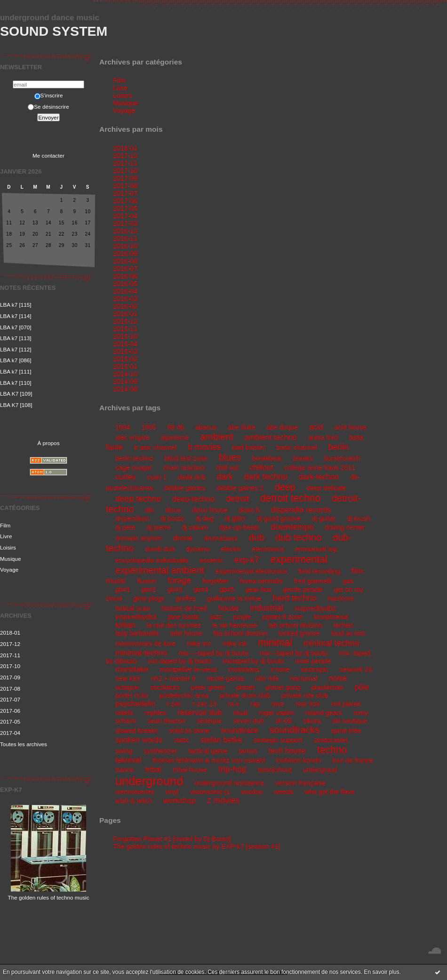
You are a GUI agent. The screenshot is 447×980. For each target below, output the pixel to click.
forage (179, 581)
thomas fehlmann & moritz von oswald (208, 760)
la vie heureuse (235, 625)
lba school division (241, 633)
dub (256, 537)
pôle (362, 687)
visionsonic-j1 (210, 792)
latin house (186, 633)
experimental (299, 559)
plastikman (327, 687)
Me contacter (48, 155)
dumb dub (160, 549)
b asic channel (155, 447)
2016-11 (125, 239)
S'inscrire (49, 95)
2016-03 (125, 299)
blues (230, 457)
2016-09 (125, 254)
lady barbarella (137, 633)
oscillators (165, 687)
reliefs (124, 713)
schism (126, 721)
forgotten (216, 581)
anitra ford (323, 438)
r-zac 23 (204, 704)
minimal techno (331, 643)
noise (338, 678)
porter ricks (132, 695)
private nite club (305, 695)
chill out (227, 468)
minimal (275, 642)
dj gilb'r (235, 518)
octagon (127, 687)
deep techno (138, 499)
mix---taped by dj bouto (294, 653)
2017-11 (10, 655)
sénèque (209, 721)
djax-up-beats (239, 527)
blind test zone (186, 458)
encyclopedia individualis (152, 560)
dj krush (358, 518)
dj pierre (158, 527)
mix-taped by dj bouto (180, 661)
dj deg (204, 518)
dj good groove (279, 518)
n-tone (280, 669)
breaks (303, 458)
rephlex (155, 713)
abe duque (282, 427)
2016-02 (125, 306)
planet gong (283, 687)
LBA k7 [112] (16, 349)
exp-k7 (247, 560)
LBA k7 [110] (16, 383)
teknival (128, 760)
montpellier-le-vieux (188, 669)
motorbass (244, 669)
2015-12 (125, 321)
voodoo (252, 792)
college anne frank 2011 (320, 468)
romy (361, 713)
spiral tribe (346, 731)
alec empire (132, 438)
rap (255, 704)
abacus (206, 427)
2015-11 (125, 329)
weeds (283, 792)
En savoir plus (381, 972)
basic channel (296, 447)
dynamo (198, 549)
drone (183, 538)
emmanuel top (316, 549)
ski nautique (349, 721)
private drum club (245, 695)
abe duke (241, 427)
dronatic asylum (139, 538)
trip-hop (232, 769)
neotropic (314, 669)
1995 (148, 427)
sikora (312, 721)
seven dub (249, 721)
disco (173, 510)
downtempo (292, 527)
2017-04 (10, 733)
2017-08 (10, 689)
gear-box (259, 590)
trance (124, 770)
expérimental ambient (160, 570)
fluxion (147, 581)
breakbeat (267, 458)
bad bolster (249, 447)
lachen (343, 625)
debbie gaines (185, 488)
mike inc (199, 644)
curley (125, 477)
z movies (223, 800)
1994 (123, 427)
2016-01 (125, 314)
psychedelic (135, 703)
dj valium (195, 527)
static (181, 740)
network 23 (355, 669)
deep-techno (193, 499)
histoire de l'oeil (184, 608)
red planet (346, 704)
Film (5, 525)
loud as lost (348, 633)
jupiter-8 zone (282, 617)
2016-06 (125, 276)
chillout (261, 467)
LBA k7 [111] (16, 371)
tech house (287, 750)
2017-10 (10, 666)
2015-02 (125, 359)
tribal (153, 769)
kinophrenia (331, 617)
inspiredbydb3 (136, 617)
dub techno (298, 537)
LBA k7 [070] (16, 327)
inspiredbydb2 (315, 608)
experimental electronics (251, 571)
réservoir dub (200, 712)
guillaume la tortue (234, 598)
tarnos (248, 751)
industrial (267, 608)
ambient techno (271, 437)
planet (245, 687)
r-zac (174, 704)
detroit (237, 499)
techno (332, 750)
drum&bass (220, 538)
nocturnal (303, 678)
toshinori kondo (298, 760)
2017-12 (10, 644)
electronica (268, 549)
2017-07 (10, 699)
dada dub (192, 477)
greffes (186, 598)
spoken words (139, 740)
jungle (242, 617)
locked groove (299, 633)
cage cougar (134, 468)
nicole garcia (225, 678)
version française (300, 783)
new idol (128, 678)
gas (348, 581)
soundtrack (239, 730)
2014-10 (125, 374)
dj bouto (172, 518)
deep (285, 487)
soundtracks (295, 730)
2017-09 (10, 677)
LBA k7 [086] (16, 360)
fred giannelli (312, 581)
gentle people (303, 590)
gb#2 (148, 590)
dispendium (132, 518)
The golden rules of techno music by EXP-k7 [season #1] (196, 846)
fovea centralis (261, 581)
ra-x (233, 704)
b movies (204, 447)
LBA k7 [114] (16, 316)
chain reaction (184, 468)
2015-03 (125, 351)
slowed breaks (136, 731)
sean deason (166, 721)
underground (149, 781)
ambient (216, 437)
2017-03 (125, 223)
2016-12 (125, 231)
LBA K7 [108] (16, 405)
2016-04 (125, 291)
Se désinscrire (48, 107)
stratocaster (331, 740)
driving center (345, 527)
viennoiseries (135, 792)
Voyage (9, 570)
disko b (249, 510)
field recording (319, 571)
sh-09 (283, 721)
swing (124, 751)
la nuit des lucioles (173, 625)
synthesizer (160, 751)
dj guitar (324, 518)
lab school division (295, 625)
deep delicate (327, 488)
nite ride (267, 678)
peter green (208, 687)
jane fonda (184, 617)
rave (277, 704)
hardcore (341, 598)
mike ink (234, 644)
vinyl (172, 792)
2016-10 (125, 246)
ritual (240, 713)
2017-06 (10, 711)
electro (231, 549)
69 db (176, 427)
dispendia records (301, 510)
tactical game (208, 751)
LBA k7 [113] (16, 338)
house (228, 608)
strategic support (278, 740)
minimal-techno (141, 653)
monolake (132, 669)
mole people (313, 661)
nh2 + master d (173, 678)
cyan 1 (157, 477)
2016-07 (125, 269)
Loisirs (8, 547)
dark (224, 477)
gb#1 (123, 590)
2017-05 (10, 721)
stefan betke (221, 740)
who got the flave (330, 792)
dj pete (125, 527)
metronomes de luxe (145, 644)
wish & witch (134, 801)
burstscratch (342, 458)
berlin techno (134, 458)
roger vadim (276, 713)
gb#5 (227, 590)
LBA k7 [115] (16, 305)
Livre (6, 536)
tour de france (353, 760)
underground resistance (229, 783)
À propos (48, 443)
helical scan (133, 608)
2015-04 (125, 344)
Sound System (54, 31)
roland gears (323, 713)
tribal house (190, 770)
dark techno (266, 477)
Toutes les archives (24, 744)
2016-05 (125, 284)
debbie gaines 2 (240, 488)
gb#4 (201, 590)
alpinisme (175, 438)
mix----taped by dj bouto (213, 653)
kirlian (125, 625)
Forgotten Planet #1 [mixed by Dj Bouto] (172, 839)
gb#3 (175, 590)
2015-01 (125, 367)
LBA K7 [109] (16, 394)
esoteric (211, 560)
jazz (216, 617)
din (149, 510)
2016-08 (125, 261)
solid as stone (189, 731)
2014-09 (125, 382)
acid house (351, 427)
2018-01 (10, 633)
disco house (210, 510)
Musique (10, 559)
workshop (180, 800)
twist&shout (275, 770)
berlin (339, 447)
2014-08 (125, 389)
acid (316, 427)
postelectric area (184, 695)
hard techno (294, 598)
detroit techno (290, 498)
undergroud (320, 770)
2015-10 (125, 336)
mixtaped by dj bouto (253, 661)
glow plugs (149, 598)
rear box (308, 704)
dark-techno (319, 477)
